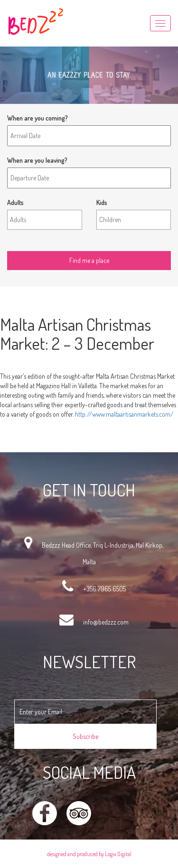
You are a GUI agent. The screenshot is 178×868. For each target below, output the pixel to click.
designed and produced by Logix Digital (89, 854)
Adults (15, 202)
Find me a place (28, 244)
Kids (102, 202)
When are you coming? (37, 118)
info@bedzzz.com (106, 622)
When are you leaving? (37, 160)
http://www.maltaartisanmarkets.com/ (124, 414)
